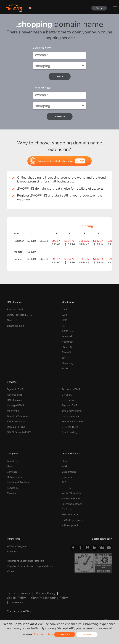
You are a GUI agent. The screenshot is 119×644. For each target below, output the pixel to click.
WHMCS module (71, 493)
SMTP (65, 358)
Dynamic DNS (15, 389)
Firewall (66, 352)
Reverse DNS (15, 395)
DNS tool (67, 509)
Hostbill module (71, 499)
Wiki (64, 466)
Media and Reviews (18, 482)
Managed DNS (15, 405)
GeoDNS (12, 320)
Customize (87, 634)
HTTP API (67, 488)
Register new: (42, 48)
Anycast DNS (69, 405)
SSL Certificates (16, 422)
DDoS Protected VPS (19, 432)
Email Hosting (69, 432)
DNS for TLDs (70, 427)
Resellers (12, 552)
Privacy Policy (46, 593)
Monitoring (68, 302)
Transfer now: (42, 88)
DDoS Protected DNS (19, 315)
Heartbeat (67, 342)
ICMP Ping (68, 331)
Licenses (17, 602)
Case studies (69, 472)
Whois (11, 571)
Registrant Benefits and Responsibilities (30, 566)
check (60, 76)
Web (64, 315)
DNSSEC (67, 395)
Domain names (70, 416)
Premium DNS (15, 309)
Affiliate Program (17, 546)
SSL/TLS (67, 347)
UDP (64, 320)
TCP (64, 326)
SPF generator (70, 515)
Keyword (67, 336)
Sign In (98, 8)
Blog (64, 461)
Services (12, 382)
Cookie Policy (16, 598)
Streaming (67, 363)
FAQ (64, 482)
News (10, 466)
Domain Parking (16, 427)
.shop (80, 160)
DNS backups (69, 400)
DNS (64, 309)
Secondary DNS (71, 389)
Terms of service (19, 593)
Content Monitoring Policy (49, 598)
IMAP (65, 369)
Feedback (12, 488)
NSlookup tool (70, 525)
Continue (60, 116)
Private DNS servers (73, 422)
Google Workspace (18, 416)
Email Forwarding (72, 411)
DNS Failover (15, 400)
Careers (11, 493)
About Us (12, 461)
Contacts (12, 472)
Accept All (65, 634)
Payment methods (72, 504)
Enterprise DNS (16, 326)
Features (67, 477)
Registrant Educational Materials (26, 561)
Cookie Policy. (44, 634)
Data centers (14, 477)
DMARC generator (72, 520)
